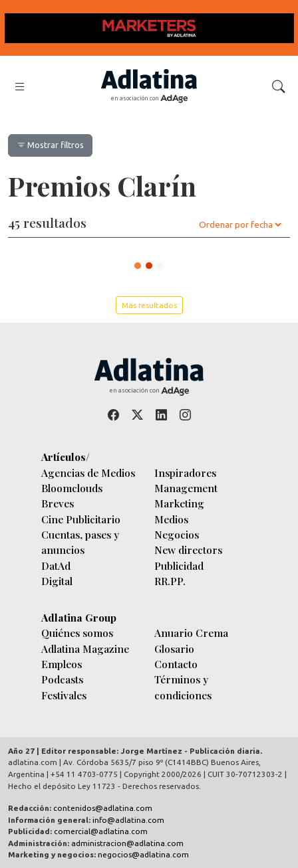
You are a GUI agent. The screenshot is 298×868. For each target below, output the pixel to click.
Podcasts (62, 679)
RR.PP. (170, 581)
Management (186, 488)
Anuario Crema (191, 633)
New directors (188, 550)
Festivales (64, 695)
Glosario (174, 649)
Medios (171, 519)
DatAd (56, 565)
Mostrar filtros (50, 145)
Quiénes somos (77, 633)
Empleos (62, 664)
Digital (57, 581)
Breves (58, 503)
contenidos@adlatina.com (103, 808)
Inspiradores (185, 473)
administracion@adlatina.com (127, 843)
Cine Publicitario (81, 519)
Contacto (176, 664)
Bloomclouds (72, 488)
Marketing (179, 503)
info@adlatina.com (128, 820)
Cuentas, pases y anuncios (80, 542)
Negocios (177, 534)
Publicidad (179, 565)
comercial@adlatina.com (101, 831)
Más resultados (149, 305)
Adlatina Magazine (85, 649)
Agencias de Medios (88, 473)
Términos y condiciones (183, 687)
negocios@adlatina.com (143, 854)
